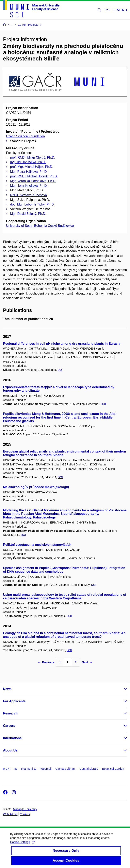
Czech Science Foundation (25, 136)
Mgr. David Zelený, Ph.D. (28, 214)
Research (10, 713)
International (13, 738)
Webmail (46, 769)
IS (16, 769)
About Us (10, 750)
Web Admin (10, 814)
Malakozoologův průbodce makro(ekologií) (36, 487)
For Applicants (14, 701)
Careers (9, 726)
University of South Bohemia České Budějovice (40, 226)
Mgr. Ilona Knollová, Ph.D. (29, 186)
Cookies (25, 814)
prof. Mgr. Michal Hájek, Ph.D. (32, 167)
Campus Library (66, 769)
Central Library (89, 769)
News (7, 689)
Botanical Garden (113, 769)
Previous (46, 662)
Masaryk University (25, 809)
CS (107, 10)
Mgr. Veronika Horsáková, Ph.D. (33, 181)
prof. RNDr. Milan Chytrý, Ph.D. (33, 157)
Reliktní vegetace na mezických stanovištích (37, 545)
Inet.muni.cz (29, 769)
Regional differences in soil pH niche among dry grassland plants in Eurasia (62, 344)
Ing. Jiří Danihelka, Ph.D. (28, 162)
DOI (60, 370)
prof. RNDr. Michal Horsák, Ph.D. (34, 176)
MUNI (7, 769)
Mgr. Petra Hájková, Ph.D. (29, 172)
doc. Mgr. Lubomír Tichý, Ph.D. (32, 204)
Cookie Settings (22, 845)
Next (87, 662)
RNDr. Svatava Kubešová (28, 195)
